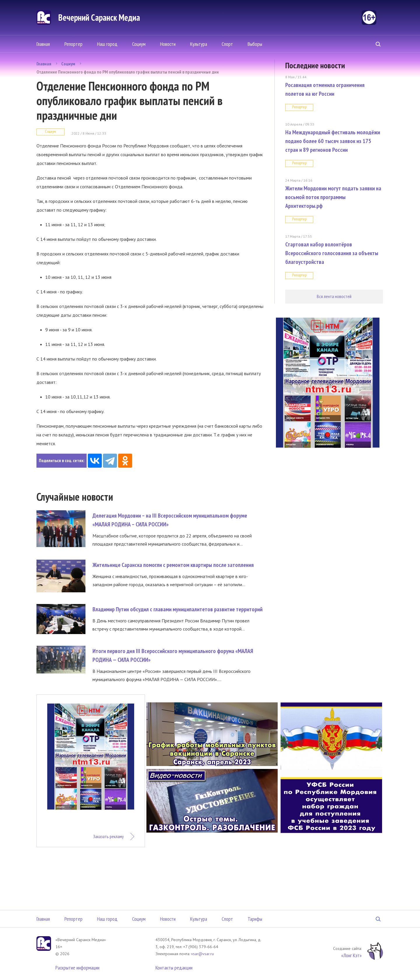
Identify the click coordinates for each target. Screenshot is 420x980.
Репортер (73, 44)
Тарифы (255, 919)
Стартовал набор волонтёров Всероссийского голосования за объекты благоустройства (332, 253)
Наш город (107, 44)
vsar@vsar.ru (202, 954)
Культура (199, 44)
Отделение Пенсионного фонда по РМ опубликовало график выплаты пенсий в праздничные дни (128, 72)
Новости (168, 44)
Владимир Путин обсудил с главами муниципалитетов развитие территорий (177, 609)
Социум (139, 44)
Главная (43, 44)
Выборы (255, 44)
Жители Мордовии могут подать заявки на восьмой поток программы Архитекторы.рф (333, 197)
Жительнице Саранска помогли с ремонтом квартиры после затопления (173, 565)
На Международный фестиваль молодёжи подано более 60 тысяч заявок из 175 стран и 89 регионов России (333, 141)
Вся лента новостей (334, 296)
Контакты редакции (174, 968)
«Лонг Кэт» (351, 955)
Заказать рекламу (108, 836)
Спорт (227, 44)
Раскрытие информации (77, 968)
